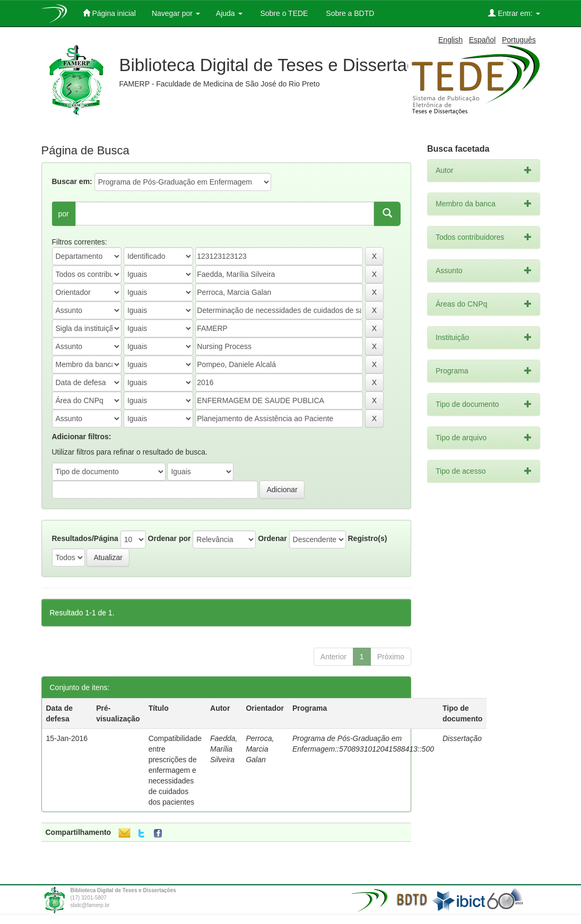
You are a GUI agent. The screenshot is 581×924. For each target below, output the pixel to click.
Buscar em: (72, 181)
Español (483, 40)
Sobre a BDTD (349, 13)
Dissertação (462, 738)
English (450, 40)
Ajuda (229, 13)
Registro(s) (367, 538)
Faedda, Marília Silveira (224, 749)
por (64, 214)
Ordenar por (170, 538)
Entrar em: (514, 13)
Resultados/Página (85, 538)
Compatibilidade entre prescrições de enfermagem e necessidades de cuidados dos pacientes (175, 770)
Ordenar (272, 538)
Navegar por (176, 13)
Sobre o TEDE (283, 13)
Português (519, 40)
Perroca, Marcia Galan (260, 749)
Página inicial (109, 13)
